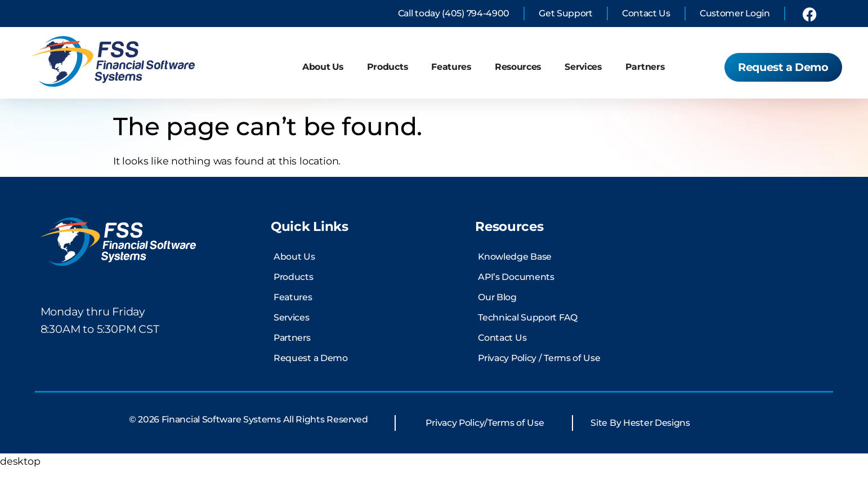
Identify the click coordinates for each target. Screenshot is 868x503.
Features (451, 67)
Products (388, 67)
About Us (323, 67)
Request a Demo (311, 392)
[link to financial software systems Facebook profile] (809, 14)
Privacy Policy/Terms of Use (485, 457)
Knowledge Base (515, 291)
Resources (518, 67)
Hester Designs (657, 457)
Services (583, 67)
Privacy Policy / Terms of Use (539, 392)
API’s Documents (516, 311)
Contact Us (502, 372)
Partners (645, 67)
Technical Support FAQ (528, 352)
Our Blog (497, 331)
